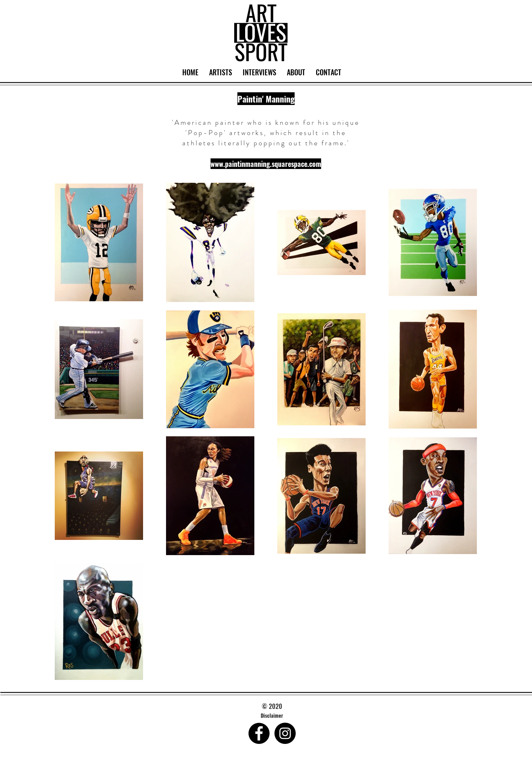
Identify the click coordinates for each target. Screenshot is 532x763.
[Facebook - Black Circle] (259, 733)
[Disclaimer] (272, 716)
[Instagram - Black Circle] (285, 733)
